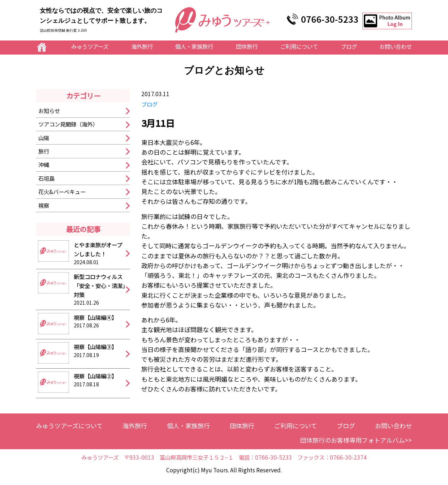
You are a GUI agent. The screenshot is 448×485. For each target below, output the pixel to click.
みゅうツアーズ (90, 46)
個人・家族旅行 (194, 46)
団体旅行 (247, 46)
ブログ (349, 46)
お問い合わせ (396, 46)
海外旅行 (142, 46)
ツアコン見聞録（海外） (68, 124)
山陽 (44, 138)
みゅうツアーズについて (69, 426)
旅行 (44, 151)
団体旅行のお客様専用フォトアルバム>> (356, 440)
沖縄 (44, 164)
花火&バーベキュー (62, 192)
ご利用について (299, 46)
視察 (44, 205)
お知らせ (49, 111)
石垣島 (46, 178)
